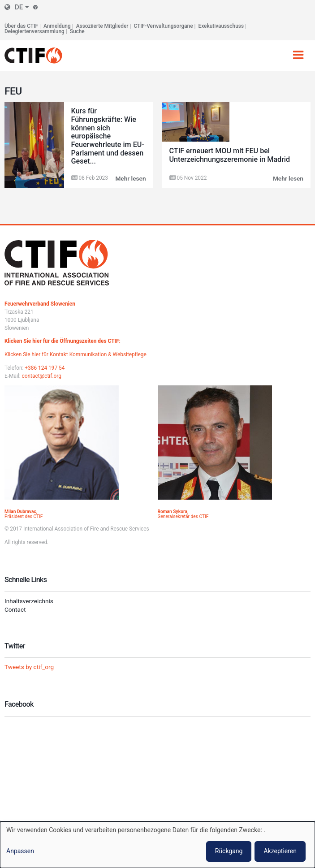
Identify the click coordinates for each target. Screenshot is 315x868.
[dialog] (157, 845)
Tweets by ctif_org (29, 667)
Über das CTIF (21, 26)
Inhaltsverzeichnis (29, 601)
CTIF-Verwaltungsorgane (163, 26)
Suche (77, 31)
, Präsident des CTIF (24, 514)
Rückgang (229, 851)
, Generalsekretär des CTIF (183, 514)
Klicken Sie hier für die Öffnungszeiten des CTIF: (63, 341)
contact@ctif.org (42, 376)
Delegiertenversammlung (35, 31)
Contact (15, 609)
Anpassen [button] (20, 851)
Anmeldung (57, 26)
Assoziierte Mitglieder (102, 26)
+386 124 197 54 (45, 368)
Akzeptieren (280, 851)
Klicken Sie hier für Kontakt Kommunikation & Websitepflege (76, 354)
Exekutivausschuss (221, 26)
